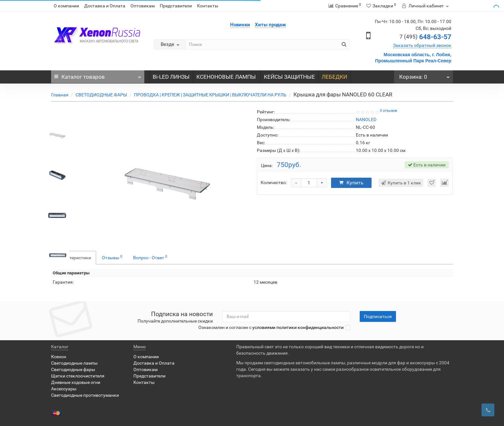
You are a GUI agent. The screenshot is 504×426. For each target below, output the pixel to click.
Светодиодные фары (73, 369)
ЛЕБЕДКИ (334, 77)
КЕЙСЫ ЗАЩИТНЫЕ (289, 77)
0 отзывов (388, 111)
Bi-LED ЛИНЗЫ (171, 77)
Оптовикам (143, 6)
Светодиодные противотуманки (85, 395)
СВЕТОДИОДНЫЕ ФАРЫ (101, 95)
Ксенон (59, 357)
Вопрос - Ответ (150, 257)
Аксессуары (64, 389)
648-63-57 (425, 37)
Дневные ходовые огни (76, 382)
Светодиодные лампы (74, 363)
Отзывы (112, 257)
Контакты (208, 6)
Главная (60, 95)
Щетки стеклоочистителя (78, 376)
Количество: (274, 182)
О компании (66, 6)
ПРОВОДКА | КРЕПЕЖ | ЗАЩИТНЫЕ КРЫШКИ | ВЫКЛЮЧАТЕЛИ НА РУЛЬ (210, 95)
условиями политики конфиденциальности (298, 327)
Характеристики (74, 258)
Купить (351, 183)
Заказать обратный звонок (422, 45)
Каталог (98, 75)
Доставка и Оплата (105, 6)
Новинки (240, 25)
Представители (176, 6)
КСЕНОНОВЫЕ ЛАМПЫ (227, 77)
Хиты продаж (270, 25)
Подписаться (378, 316)
